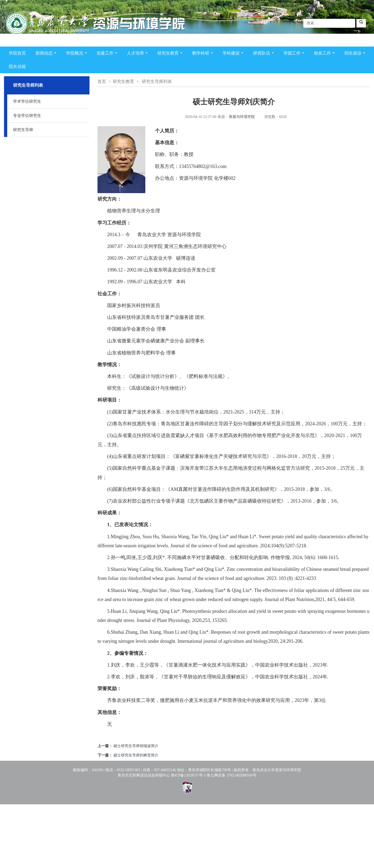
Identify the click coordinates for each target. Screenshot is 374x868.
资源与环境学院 (242, 117)
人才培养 (138, 54)
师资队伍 (264, 54)
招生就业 (356, 54)
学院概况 (77, 54)
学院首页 (17, 53)
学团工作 (295, 54)
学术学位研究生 (27, 101)
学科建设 (234, 54)
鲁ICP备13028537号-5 (188, 775)
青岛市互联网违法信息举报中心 (144, 775)
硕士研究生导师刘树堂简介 (136, 755)
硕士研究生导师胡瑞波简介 (136, 746)
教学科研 (204, 54)
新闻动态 (47, 54)
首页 (102, 81)
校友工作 (325, 54)
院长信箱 (17, 66)
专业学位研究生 (27, 116)
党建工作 (108, 54)
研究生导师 (23, 130)
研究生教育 (171, 54)
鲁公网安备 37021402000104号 (232, 775)
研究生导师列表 (157, 81)
